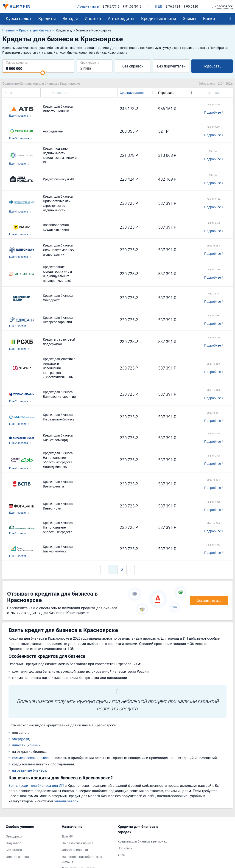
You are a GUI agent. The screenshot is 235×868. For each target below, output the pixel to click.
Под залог (13, 843)
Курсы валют (19, 18)
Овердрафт (14, 836)
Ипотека (93, 18)
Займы (190, 18)
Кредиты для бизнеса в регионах (142, 841)
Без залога (14, 850)
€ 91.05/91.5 (132, 6)
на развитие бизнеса (29, 770)
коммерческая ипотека (31, 758)
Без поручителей (171, 66)
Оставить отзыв (209, 601)
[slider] (43, 73)
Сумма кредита (17, 62)
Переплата (166, 93)
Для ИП (67, 836)
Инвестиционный (75, 850)
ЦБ (159, 6)
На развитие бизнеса (78, 843)
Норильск (125, 848)
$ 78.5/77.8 (111, 6)
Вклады (70, 18)
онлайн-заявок (66, 801)
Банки (209, 18)
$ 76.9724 (173, 6)
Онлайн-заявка (17, 857)
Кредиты (47, 18)
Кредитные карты (159, 18)
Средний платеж (132, 93)
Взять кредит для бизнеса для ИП (36, 785)
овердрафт (21, 739)
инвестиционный (26, 745)
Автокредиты (121, 18)
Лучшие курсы (87, 6)
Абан (121, 855)
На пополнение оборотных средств (82, 859)
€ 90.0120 (191, 6)
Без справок (133, 66)
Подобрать (212, 66)
